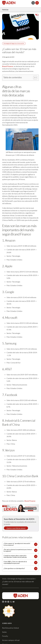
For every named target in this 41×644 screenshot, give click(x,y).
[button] (36, 544)
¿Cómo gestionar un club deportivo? (14, 568)
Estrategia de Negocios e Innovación (14, 43)
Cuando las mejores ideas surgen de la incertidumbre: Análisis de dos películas (15, 556)
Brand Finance (8, 66)
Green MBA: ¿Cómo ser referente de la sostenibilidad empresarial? (15, 562)
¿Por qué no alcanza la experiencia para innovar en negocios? (18, 550)
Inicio (4, 579)
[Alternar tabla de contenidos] (34, 78)
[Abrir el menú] (37, 3)
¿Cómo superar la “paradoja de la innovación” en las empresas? (17, 544)
